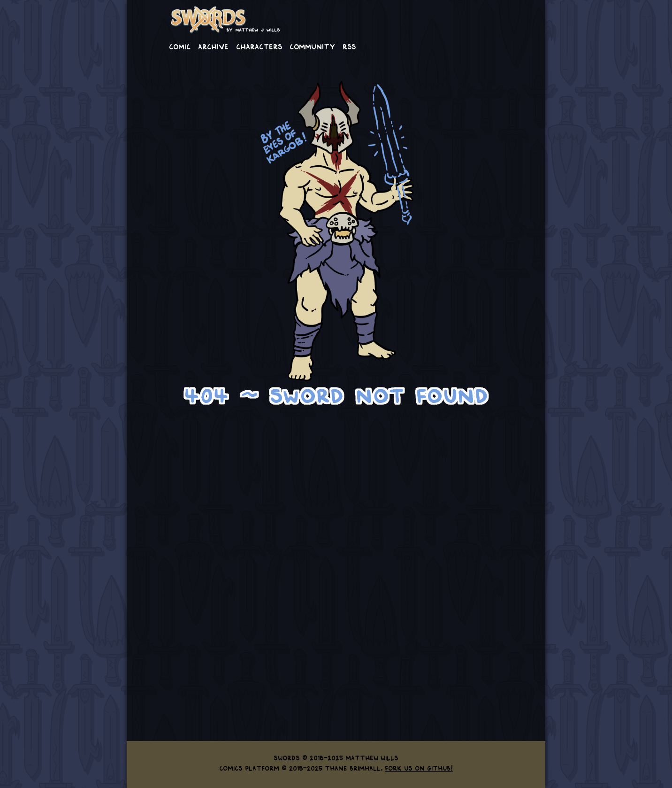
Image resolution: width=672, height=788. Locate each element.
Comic (180, 46)
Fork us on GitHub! (419, 768)
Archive (213, 46)
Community (312, 46)
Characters (259, 46)
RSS (349, 46)
